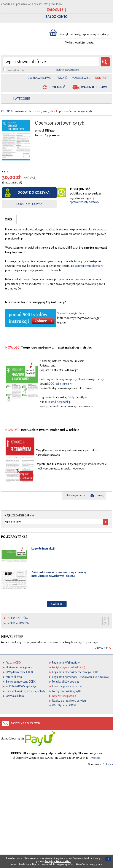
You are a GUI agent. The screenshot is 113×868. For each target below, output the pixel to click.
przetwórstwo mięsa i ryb (76, 111)
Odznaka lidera (15, 696)
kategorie (21, 99)
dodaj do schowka (29, 204)
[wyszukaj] (51, 62)
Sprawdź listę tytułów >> (71, 313)
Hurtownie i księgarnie (19, 667)
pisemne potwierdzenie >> (88, 266)
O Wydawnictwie (39, 78)
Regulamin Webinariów (66, 663)
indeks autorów (18, 624)
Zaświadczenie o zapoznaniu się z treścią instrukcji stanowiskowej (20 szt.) (59, 574)
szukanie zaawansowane (68, 70)
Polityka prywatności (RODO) (69, 667)
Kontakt (101, 78)
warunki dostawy (94, 87)
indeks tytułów (18, 618)
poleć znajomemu (75, 495)
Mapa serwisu (81, 78)
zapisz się (101, 648)
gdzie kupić (57, 87)
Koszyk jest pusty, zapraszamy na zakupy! (85, 34)
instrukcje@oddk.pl (60, 402)
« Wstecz (57, 604)
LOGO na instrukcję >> (60, 384)
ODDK (6, 111)
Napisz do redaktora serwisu (69, 701)
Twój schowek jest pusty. (79, 43)
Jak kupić (61, 78)
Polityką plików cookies (58, 861)
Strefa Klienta (14, 677)
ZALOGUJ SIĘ (56, 10)
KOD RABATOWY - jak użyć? (22, 686)
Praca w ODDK (14, 663)
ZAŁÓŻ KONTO (56, 17)
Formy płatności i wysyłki (67, 691)
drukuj (100, 495)
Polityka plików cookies (66, 682)
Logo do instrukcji (43, 549)
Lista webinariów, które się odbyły (25, 691)
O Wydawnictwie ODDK (19, 672)
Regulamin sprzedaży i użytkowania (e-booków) (80, 677)
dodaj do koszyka (34, 193)
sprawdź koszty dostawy (84, 202)
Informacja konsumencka (67, 686)
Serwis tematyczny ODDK (21, 682)
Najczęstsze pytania (64, 696)
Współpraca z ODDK (64, 706)
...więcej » (95, 758)
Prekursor (108, 764)
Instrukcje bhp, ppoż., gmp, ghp (35, 111)
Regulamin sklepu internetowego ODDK (75, 672)
